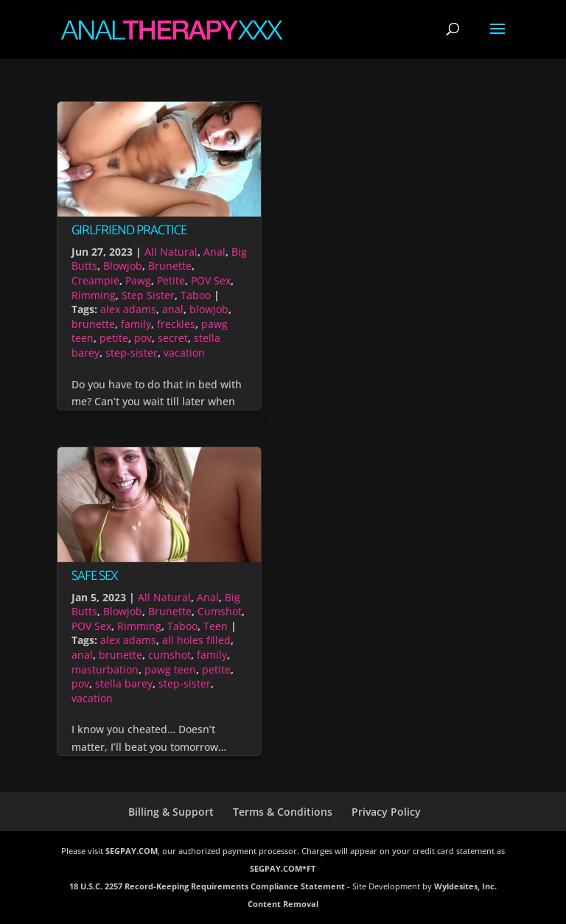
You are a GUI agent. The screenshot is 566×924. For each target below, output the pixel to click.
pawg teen (170, 669)
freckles (176, 324)
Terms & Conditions (283, 812)
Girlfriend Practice (129, 231)
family (136, 324)
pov (143, 338)
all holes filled (196, 640)
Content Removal (283, 904)
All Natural (171, 252)
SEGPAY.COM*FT (283, 868)
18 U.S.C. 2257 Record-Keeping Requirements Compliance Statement (207, 886)
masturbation (105, 669)
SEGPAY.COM (132, 851)
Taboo (196, 295)
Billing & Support (171, 812)
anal (173, 309)
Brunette (170, 266)
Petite (171, 280)
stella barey (124, 683)
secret (173, 338)
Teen (216, 626)
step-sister (132, 353)
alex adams (128, 309)
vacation (184, 353)
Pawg (138, 280)
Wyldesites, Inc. (465, 886)
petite (114, 338)
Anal (214, 252)
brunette (93, 324)
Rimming (94, 295)
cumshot (170, 655)
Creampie (95, 280)
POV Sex (211, 280)
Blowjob (123, 266)
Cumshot (220, 611)
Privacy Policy (386, 812)
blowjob (209, 309)
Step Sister (148, 295)
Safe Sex (95, 576)
